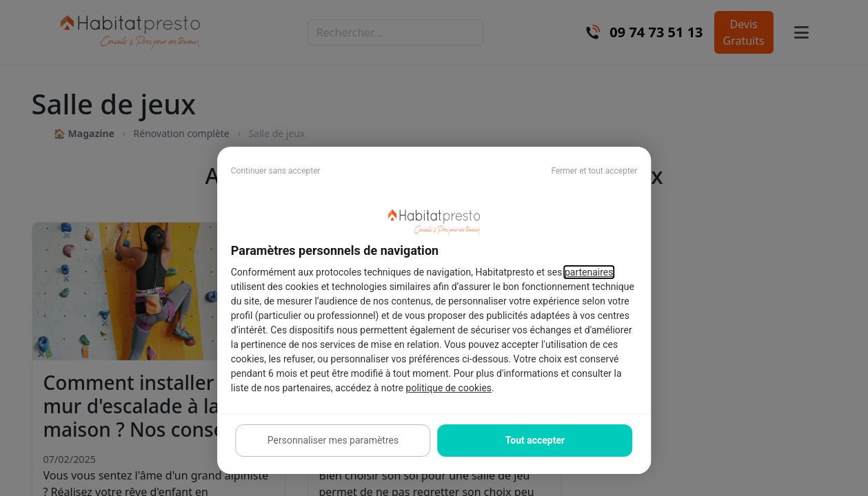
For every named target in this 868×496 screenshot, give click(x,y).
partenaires (589, 272)
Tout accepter (535, 440)
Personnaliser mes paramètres (333, 440)
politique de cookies (449, 388)
